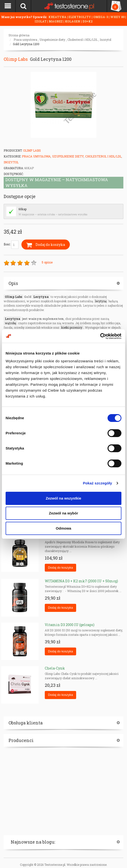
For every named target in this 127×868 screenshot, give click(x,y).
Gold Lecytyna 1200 (26, 44)
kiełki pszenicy (72, 327)
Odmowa (63, 528)
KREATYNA (58, 17)
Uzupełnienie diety (52, 40)
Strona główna (19, 35)
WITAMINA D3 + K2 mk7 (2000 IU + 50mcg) (81, 581)
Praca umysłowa (25, 40)
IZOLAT (41, 21)
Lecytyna (41, 297)
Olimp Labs (16, 59)
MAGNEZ (56, 21)
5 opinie (47, 262)
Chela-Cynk (55, 668)
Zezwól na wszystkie (63, 498)
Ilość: (11, 245)
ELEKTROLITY (80, 17)
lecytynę (101, 301)
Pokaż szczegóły (98, 483)
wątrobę (10, 323)
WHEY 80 (117, 17)
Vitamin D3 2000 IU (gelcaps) (70, 625)
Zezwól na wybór (63, 513)
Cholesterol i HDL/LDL (82, 40)
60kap (23, 209)
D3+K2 (87, 21)
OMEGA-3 (101, 17)
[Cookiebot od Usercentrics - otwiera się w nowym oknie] (100, 336)
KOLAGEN (73, 21)
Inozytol (105, 40)
